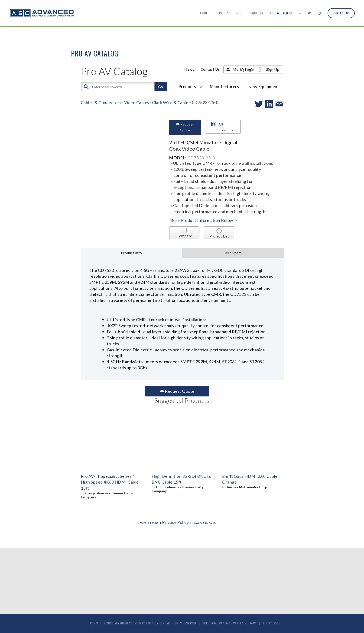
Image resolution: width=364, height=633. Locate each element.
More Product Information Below (204, 220)
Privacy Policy (175, 522)
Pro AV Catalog (281, 13)
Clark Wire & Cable (170, 102)
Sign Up (273, 69)
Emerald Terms (148, 523)
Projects (256, 13)
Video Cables (137, 102)
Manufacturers (224, 86)
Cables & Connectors (101, 102)
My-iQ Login (244, 69)
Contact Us (341, 13)
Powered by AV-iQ (205, 523)
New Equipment (264, 86)
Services (222, 13)
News (189, 69)
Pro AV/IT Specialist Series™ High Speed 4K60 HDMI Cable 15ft (110, 482)
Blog (239, 13)
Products (190, 86)
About (204, 13)
